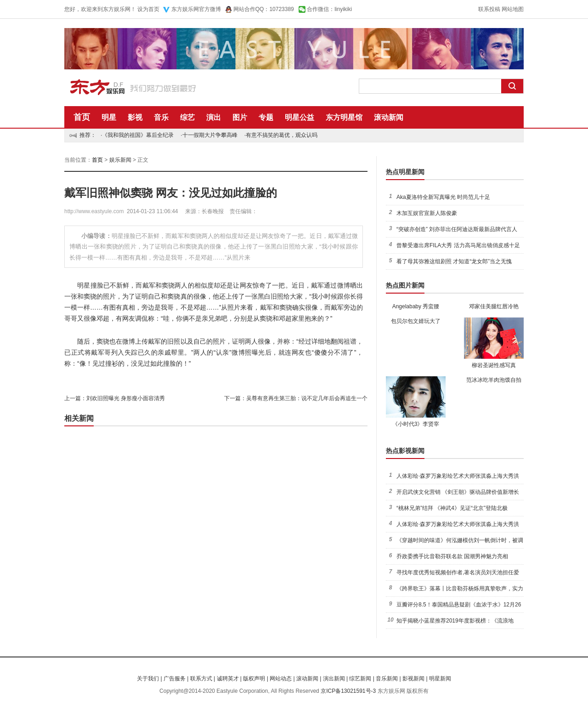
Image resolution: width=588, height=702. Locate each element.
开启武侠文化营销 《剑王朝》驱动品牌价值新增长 (458, 492)
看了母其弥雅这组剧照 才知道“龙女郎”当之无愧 (454, 261)
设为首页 (148, 9)
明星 (109, 117)
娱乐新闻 (120, 160)
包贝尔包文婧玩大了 (416, 321)
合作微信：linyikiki (329, 9)
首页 (82, 117)
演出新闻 (334, 679)
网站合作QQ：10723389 (264, 9)
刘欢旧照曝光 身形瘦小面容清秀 (126, 398)
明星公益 (300, 117)
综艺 (187, 117)
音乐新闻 (387, 679)
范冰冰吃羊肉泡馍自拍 (494, 380)
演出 (214, 117)
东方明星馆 (344, 117)
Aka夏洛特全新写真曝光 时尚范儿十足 (443, 197)
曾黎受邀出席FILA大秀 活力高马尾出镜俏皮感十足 (458, 245)
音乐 (161, 117)
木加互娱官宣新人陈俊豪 (427, 213)
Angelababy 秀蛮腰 (416, 306)
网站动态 (281, 679)
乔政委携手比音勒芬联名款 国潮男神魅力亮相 (452, 556)
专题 (266, 117)
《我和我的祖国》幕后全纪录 (138, 135)
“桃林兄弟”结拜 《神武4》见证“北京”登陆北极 (452, 508)
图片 (240, 117)
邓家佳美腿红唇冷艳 (494, 306)
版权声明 (254, 679)
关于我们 (148, 679)
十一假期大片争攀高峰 (210, 135)
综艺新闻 (360, 679)
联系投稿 (489, 9)
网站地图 (513, 9)
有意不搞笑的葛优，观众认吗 (282, 135)
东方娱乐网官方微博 (196, 9)
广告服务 (175, 679)
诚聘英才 (228, 679)
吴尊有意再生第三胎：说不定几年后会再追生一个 (307, 398)
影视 (135, 117)
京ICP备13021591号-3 (348, 691)
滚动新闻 (389, 117)
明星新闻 (440, 679)
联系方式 (201, 679)
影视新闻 (413, 679)
